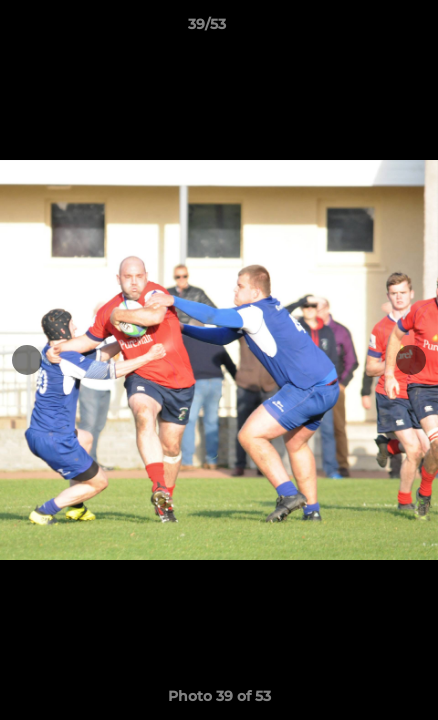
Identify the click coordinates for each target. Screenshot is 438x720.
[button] (366, 29)
